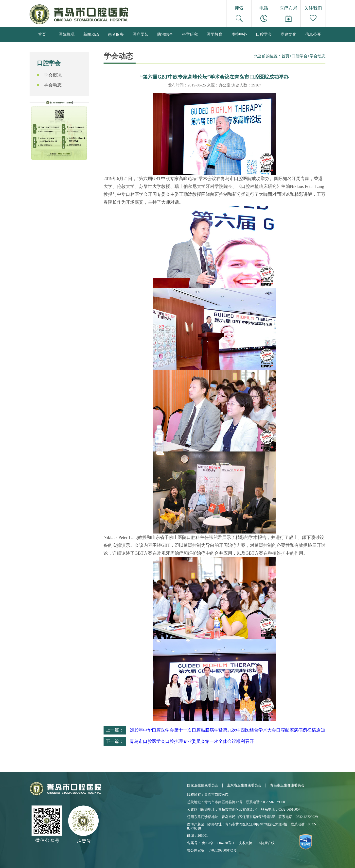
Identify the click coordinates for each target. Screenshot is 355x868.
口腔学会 (264, 34)
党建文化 (288, 34)
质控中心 (239, 34)
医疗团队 (141, 34)
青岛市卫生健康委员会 (287, 785)
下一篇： (115, 741)
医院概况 (67, 34)
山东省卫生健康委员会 (244, 785)
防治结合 (165, 34)
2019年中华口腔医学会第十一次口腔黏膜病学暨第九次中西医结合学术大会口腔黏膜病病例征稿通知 (227, 730)
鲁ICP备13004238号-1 (218, 843)
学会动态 (53, 85)
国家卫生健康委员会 (203, 785)
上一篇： (115, 730)
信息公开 (313, 34)
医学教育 (214, 34)
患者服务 (116, 34)
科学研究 (190, 34)
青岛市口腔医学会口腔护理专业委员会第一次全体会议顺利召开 (192, 741)
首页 (42, 34)
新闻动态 (91, 34)
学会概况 (53, 75)
